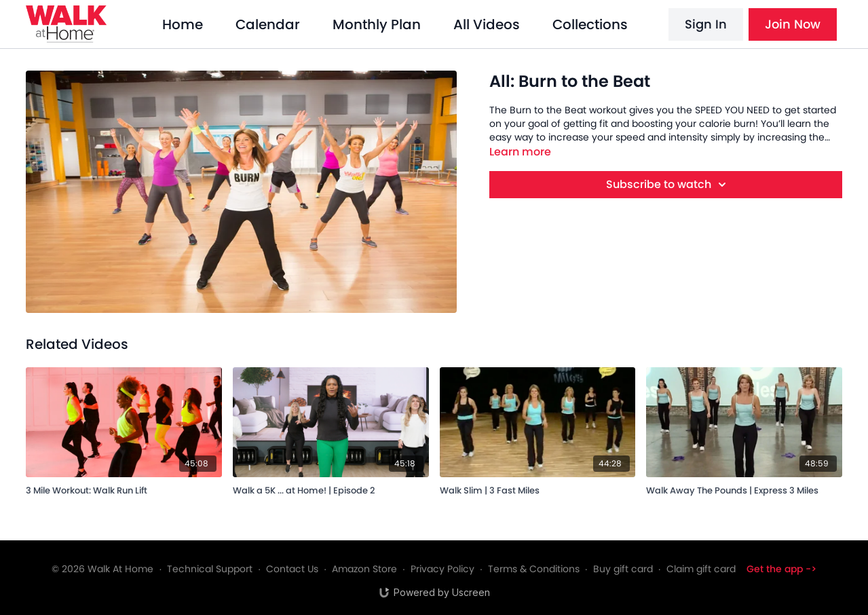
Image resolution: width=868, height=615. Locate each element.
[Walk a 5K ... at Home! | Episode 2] (331, 488)
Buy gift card (623, 569)
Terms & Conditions (534, 569)
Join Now (793, 24)
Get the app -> (781, 569)
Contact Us (292, 569)
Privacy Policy (442, 569)
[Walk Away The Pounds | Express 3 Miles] (744, 488)
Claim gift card (701, 569)
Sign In (706, 24)
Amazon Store (364, 569)
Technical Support (210, 569)
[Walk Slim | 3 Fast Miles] (538, 488)
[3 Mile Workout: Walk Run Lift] (124, 488)
